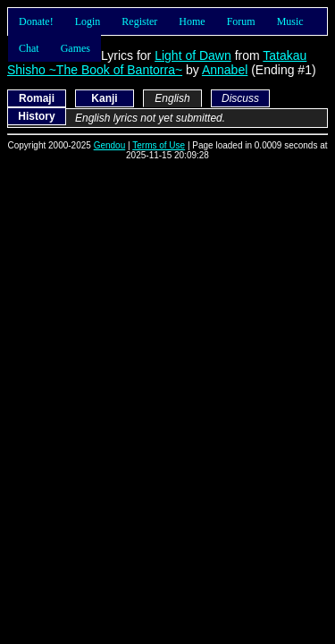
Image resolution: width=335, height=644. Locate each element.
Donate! (36, 21)
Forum (241, 21)
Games (75, 48)
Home (192, 21)
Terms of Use (159, 145)
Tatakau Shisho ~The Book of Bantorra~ (157, 63)
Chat (29, 48)
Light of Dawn (193, 55)
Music (290, 21)
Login (88, 21)
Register (139, 21)
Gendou (110, 145)
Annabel (225, 70)
